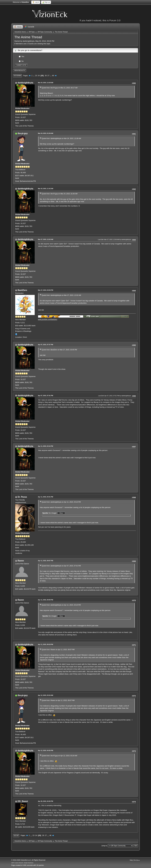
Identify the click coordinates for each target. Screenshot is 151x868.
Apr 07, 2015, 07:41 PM (45, 396)
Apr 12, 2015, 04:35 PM (45, 751)
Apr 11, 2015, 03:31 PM (45, 497)
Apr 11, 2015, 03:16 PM (45, 446)
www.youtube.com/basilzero (48, 319)
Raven (21, 561)
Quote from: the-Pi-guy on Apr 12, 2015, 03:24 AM (59, 756)
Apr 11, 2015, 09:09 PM (45, 600)
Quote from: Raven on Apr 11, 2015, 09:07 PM (58, 650)
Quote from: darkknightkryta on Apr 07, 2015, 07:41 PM (61, 566)
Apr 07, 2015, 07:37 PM (45, 345)
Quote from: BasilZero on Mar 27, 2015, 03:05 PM (59, 350)
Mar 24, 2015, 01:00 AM (46, 133)
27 (48, 76)
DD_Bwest (23, 801)
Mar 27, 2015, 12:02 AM (46, 239)
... (34, 76)
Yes (23, 56)
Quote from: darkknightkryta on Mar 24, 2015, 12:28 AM (61, 139)
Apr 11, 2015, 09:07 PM (45, 561)
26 (46, 76)
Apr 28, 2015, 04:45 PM (45, 801)
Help (131, 860)
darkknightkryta (25, 83)
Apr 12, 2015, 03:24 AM (45, 695)
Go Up (16, 836)
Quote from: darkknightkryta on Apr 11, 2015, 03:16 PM (61, 502)
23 (36, 76)
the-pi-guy (23, 133)
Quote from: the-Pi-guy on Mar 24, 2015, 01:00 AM (60, 194)
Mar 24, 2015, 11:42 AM (46, 189)
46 (53, 76)
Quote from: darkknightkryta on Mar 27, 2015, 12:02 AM (61, 295)
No (23, 61)
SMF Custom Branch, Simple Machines (22, 863)
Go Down (17, 76)
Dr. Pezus (22, 497)
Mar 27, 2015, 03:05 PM (46, 290)
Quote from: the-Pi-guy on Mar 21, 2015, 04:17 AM (60, 88)
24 (39, 76)
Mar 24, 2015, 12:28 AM (46, 83)
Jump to (104, 846)
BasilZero (22, 290)
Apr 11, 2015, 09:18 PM (45, 644)
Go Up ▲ (137, 860)
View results (19, 70)
